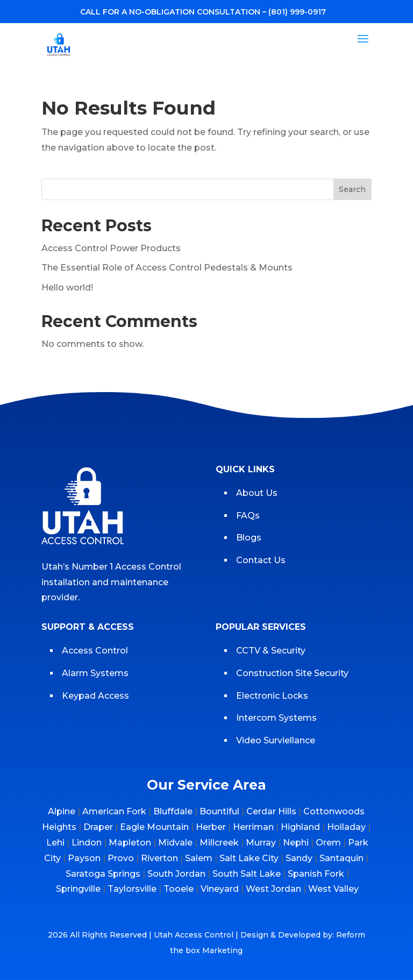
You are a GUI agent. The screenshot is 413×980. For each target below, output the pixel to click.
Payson (84, 858)
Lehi (55, 843)
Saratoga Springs (103, 874)
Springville (78, 889)
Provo (121, 858)
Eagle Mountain (154, 827)
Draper (98, 827)
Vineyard (220, 889)
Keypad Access (97, 696)
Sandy (299, 858)
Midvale (175, 843)
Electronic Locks (272, 696)
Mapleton (130, 843)
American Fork (114, 811)
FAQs (248, 516)
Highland (300, 827)
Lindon (87, 843)
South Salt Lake (247, 874)
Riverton (159, 858)
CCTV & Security (271, 651)
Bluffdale (173, 811)
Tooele (179, 889)
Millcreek (219, 843)
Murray (261, 843)
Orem (328, 843)
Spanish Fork (316, 874)
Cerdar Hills (271, 811)
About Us (257, 493)
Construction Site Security (292, 673)
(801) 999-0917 (297, 12)
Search (352, 189)
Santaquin (341, 858)
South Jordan (176, 874)
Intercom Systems (276, 718)
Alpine (62, 811)
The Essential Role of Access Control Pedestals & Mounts (167, 268)
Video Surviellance (277, 740)
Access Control (95, 651)
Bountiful (219, 811)
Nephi (296, 843)
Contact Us (261, 560)
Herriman (253, 827)
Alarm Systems (95, 673)
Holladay (346, 827)
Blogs (249, 538)
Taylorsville (132, 889)
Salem (199, 858)
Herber (211, 827)
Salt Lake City (249, 858)
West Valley (333, 889)
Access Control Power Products (111, 248)
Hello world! (67, 287)
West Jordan (273, 889)
